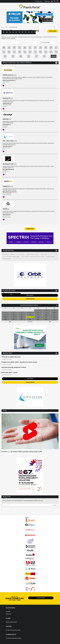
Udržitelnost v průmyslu (9, 254)
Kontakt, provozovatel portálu (13, 630)
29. (38, 319)
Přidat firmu (53, 31)
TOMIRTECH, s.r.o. (8, 186)
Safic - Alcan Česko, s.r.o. (10, 141)
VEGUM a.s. (6, 209)
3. (54, 310)
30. (46, 319)
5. (14, 313)
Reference (8, 614)
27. (22, 319)
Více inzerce (30, 295)
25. (6, 319)
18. (6, 317)
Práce (35, 32)
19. (14, 317)
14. (30, 315)
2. (46, 310)
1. (38, 310)
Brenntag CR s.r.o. (8, 98)
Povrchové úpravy (20, 254)
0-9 (4, 48)
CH (51, 48)
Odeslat (54, 505)
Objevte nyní (41, 598)
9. (46, 313)
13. (22, 315)
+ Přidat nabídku (30, 382)
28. (30, 319)
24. (54, 317)
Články (19, 32)
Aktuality (22, 32)
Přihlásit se (47, 1)
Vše (11, 294)
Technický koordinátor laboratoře (11, 357)
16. (46, 315)
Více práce (30, 379)
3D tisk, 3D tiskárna (51, 257)
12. (14, 315)
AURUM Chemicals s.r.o (9, 75)
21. (30, 317)
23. (46, 317)
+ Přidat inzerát (30, 299)
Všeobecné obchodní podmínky (14, 638)
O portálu (8, 612)
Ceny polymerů (16, 32)
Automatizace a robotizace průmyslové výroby (33, 257)
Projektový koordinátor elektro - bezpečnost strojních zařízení (19, 362)
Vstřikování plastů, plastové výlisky (11, 257)
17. (54, 315)
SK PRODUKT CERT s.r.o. (10, 164)
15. (38, 315)
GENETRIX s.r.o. (7, 119)
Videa (32, 32)
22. (38, 317)
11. (6, 315)
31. (54, 319)
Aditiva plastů (44, 254)
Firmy (10, 32)
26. (14, 319)
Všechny (54, 56)
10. (54, 313)
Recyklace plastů (7, 259)
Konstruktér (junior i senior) (9, 373)
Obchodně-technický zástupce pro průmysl (14, 367)
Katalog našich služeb (11, 622)
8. (38, 313)
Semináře (29, 32)
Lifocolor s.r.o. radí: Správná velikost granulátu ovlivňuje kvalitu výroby (22, 452)
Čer (50, 322)
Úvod (3, 27)
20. (22, 317)
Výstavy (26, 32)
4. (6, 313)
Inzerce (13, 32)
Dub (10, 322)
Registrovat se (39, 1)
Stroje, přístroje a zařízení (33, 254)
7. (30, 313)
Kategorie (7, 32)
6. (22, 313)
